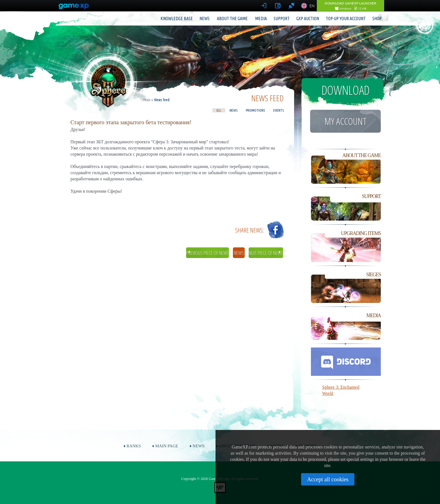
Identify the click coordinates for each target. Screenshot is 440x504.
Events (279, 110)
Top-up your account (346, 19)
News (205, 19)
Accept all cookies (328, 479)
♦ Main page (165, 446)
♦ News (197, 446)
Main (147, 100)
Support (282, 19)
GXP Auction (308, 19)
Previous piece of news (208, 253)
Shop (377, 19)
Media (261, 19)
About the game (232, 19)
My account (345, 121)
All (219, 110)
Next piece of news (266, 253)
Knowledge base (177, 19)
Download (346, 90)
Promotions (255, 110)
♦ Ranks (132, 446)
